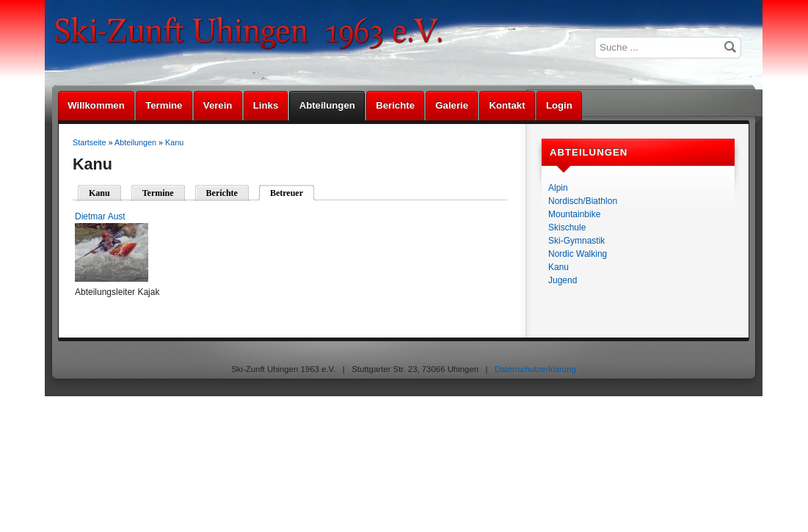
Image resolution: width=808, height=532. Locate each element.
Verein (218, 105)
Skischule (567, 227)
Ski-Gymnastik (576, 241)
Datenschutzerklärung (535, 369)
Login (559, 105)
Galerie (452, 105)
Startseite (90, 142)
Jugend (563, 280)
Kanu (558, 267)
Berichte (395, 105)
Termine (164, 105)
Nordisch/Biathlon (583, 201)
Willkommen (96, 105)
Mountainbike (574, 214)
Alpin (558, 188)
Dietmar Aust (100, 216)
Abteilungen (327, 105)
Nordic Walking (578, 254)
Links (266, 105)
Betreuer (287, 193)
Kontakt (507, 105)
